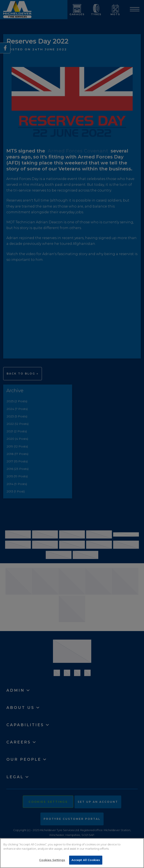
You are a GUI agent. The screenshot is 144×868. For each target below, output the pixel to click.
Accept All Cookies (86, 860)
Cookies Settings (52, 860)
